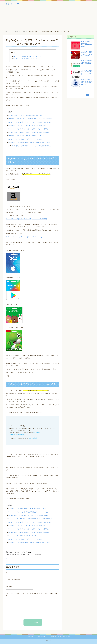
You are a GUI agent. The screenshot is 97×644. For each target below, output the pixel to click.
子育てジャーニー (14, 4)
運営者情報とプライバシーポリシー (60, 637)
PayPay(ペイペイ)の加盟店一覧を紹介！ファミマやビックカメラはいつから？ (30, 123)
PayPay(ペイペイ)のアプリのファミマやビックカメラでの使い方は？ (27, 126)
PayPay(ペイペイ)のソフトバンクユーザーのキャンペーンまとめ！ (27, 136)
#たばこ (40, 433)
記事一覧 (31, 637)
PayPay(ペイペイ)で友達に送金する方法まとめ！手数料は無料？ (26, 140)
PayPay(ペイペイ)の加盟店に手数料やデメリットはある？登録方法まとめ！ (29, 133)
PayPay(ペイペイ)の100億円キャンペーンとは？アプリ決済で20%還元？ (32, 146)
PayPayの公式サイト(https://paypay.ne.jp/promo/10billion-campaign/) (25, 237)
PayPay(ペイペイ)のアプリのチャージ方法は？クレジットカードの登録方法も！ (30, 119)
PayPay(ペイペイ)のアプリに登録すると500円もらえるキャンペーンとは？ (29, 116)
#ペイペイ (35, 433)
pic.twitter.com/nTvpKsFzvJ (17, 435)
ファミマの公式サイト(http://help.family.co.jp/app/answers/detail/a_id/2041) (26, 219)
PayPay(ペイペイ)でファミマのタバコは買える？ (25, 59)
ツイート (8, 559)
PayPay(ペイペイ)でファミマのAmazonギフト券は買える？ (27, 57)
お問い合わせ (42, 637)
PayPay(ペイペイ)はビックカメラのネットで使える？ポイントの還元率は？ (29, 129)
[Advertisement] (48, 20)
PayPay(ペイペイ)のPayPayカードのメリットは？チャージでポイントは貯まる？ (31, 143)
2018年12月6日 (33, 438)
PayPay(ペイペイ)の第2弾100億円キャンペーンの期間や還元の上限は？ (28, 509)
